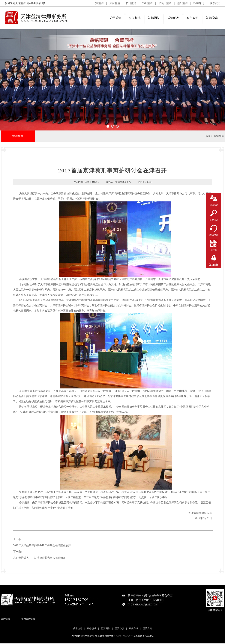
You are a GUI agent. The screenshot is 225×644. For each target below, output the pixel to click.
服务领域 (135, 18)
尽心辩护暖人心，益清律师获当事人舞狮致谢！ (41, 558)
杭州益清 (131, 3)
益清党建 (212, 18)
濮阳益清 (182, 3)
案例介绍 (193, 18)
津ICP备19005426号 (123, 636)
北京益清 (98, 3)
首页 (208, 136)
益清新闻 (219, 136)
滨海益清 (115, 3)
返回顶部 (214, 265)
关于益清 (115, 18)
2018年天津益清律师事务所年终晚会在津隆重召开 (42, 545)
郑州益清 (147, 3)
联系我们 (215, 3)
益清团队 (154, 18)
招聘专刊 (199, 3)
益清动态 (173, 18)
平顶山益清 (165, 3)
